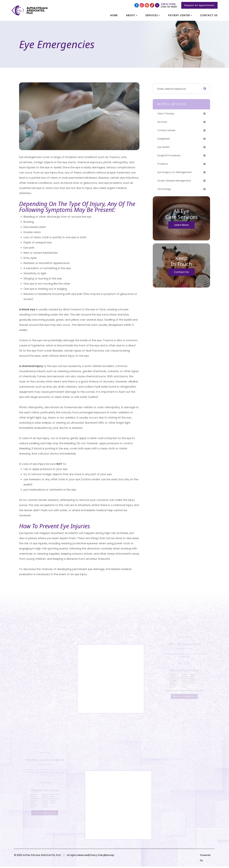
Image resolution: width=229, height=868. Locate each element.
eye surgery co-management (177, 174)
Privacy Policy (102, 857)
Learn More (181, 228)
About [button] (132, 15)
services (163, 122)
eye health (164, 148)
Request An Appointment (199, 5)
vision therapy (167, 114)
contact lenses (168, 131)
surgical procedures (170, 157)
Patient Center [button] (180, 15)
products (163, 166)
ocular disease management (176, 183)
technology (165, 192)
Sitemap (120, 857)
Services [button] (153, 15)
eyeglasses (165, 140)
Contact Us (209, 15)
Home (114, 15)
